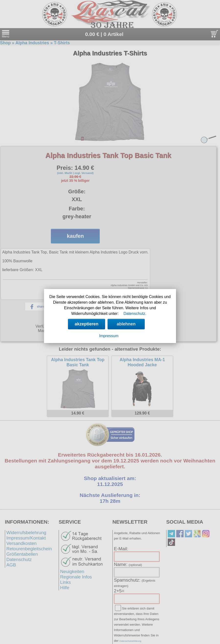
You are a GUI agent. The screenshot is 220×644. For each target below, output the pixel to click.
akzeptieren (87, 324)
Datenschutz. (135, 314)
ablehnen (126, 324)
